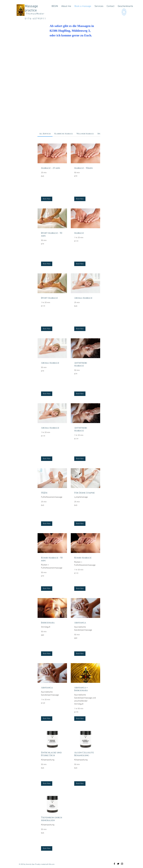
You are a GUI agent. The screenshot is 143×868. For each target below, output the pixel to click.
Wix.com (52, 864)
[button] (47, 199)
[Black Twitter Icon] (118, 864)
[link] (45, 134)
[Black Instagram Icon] (122, 864)
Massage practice (31, 8)
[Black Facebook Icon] (114, 864)
